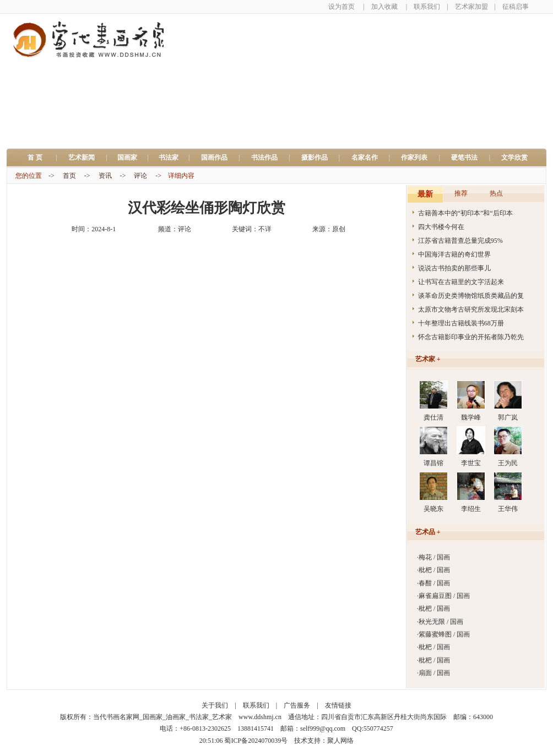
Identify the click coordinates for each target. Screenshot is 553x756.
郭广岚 (508, 417)
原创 (339, 229)
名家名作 (365, 157)
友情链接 (338, 705)
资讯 (105, 176)
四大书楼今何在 (441, 227)
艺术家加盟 (471, 7)
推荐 (461, 193)
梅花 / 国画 (434, 557)
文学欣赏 (514, 157)
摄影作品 (315, 157)
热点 (496, 193)
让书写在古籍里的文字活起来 (461, 282)
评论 (140, 176)
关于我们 (215, 705)
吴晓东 (433, 509)
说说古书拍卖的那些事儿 (454, 268)
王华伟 (508, 509)
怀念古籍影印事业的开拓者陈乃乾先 (471, 337)
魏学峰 (471, 417)
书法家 (169, 157)
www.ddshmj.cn (260, 717)
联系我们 (427, 7)
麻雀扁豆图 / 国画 (444, 596)
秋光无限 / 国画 (441, 622)
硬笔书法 (464, 157)
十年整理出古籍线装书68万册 (461, 323)
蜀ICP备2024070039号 (256, 741)
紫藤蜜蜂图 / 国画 (444, 634)
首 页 (38, 157)
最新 (425, 194)
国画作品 (214, 157)
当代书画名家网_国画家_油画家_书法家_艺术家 (162, 717)
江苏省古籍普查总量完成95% (460, 241)
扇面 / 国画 (434, 673)
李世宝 (471, 463)
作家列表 (414, 157)
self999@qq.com (323, 728)
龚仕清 (433, 417)
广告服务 (297, 705)
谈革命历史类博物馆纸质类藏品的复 (471, 296)
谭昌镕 (433, 463)
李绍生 (471, 509)
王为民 (508, 463)
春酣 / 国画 (434, 583)
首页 (69, 176)
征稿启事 (516, 7)
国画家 (127, 157)
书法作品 (264, 157)
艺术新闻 (82, 157)
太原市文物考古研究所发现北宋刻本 (471, 309)
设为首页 (341, 7)
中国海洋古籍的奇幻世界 (454, 254)
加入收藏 (384, 7)
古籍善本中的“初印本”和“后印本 (465, 213)
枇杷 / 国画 (434, 570)
